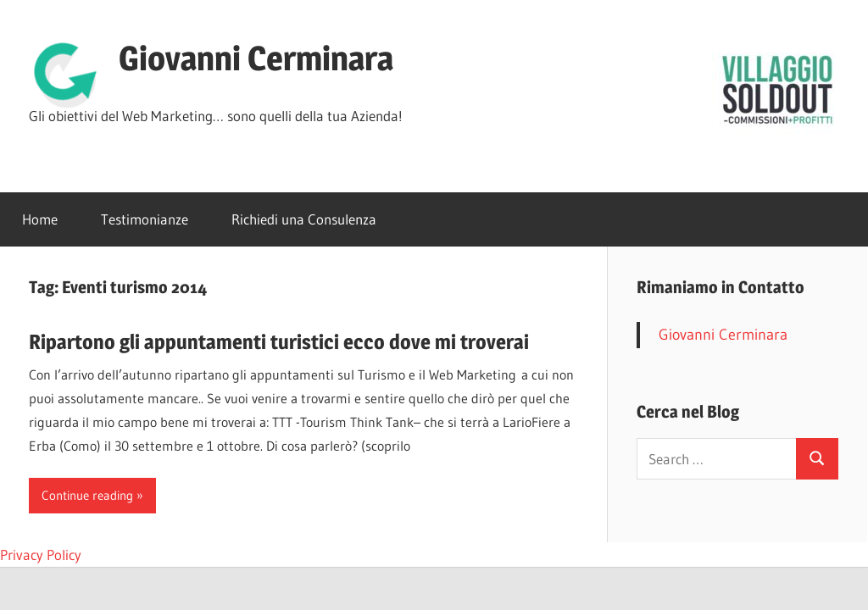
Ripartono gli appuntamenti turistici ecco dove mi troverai (279, 342)
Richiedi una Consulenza (304, 219)
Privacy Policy (41, 555)
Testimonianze (145, 219)
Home (40, 219)
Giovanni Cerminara (256, 58)
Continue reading (87, 495)
